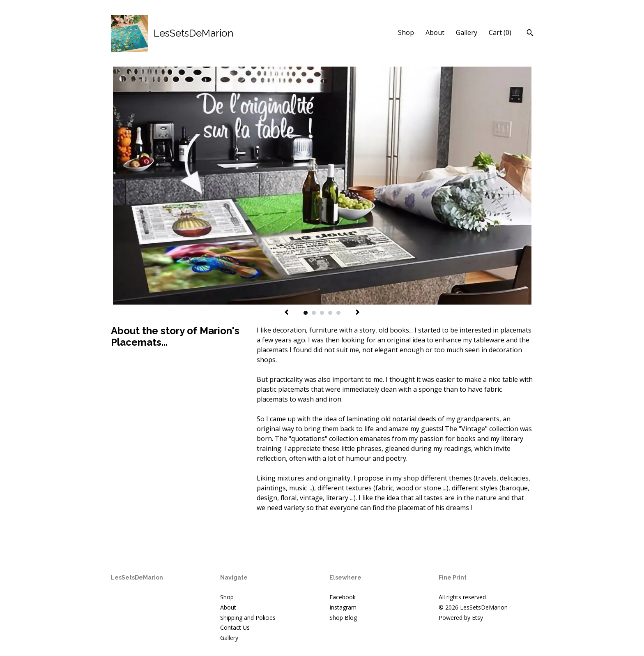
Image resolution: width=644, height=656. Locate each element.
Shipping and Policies (248, 618)
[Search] (530, 34)
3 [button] (322, 313)
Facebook (343, 597)
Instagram (343, 607)
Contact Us (235, 627)
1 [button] (306, 313)
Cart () (500, 32)
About (435, 32)
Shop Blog (343, 618)
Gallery (467, 32)
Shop (406, 32)
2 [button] (314, 313)
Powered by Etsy (461, 618)
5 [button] (338, 313)
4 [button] (330, 313)
